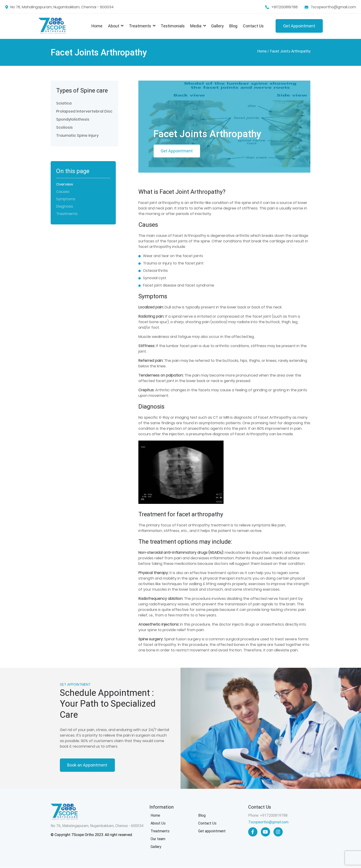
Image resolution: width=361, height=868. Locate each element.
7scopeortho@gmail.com (333, 7)
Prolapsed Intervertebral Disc (84, 111)
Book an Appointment (87, 765)
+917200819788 (284, 7)
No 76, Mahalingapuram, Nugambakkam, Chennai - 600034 (62, 7)
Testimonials (173, 26)
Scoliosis (64, 127)
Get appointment (212, 831)
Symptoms (66, 199)
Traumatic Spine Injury (77, 135)
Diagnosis (65, 206)
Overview (65, 184)
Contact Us (253, 26)
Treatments (140, 26)
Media (196, 26)
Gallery (217, 26)
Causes (63, 192)
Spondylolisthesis (73, 119)
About (114, 26)
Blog (233, 26)
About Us (158, 823)
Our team (158, 839)
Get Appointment (299, 26)
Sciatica (64, 103)
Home (97, 26)
